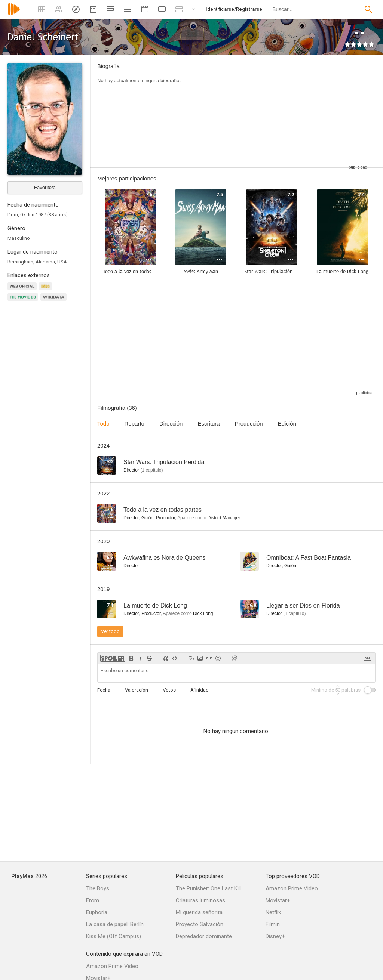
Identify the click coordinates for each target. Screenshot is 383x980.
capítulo (151, 470)
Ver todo (110, 631)
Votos (169, 690)
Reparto (134, 423)
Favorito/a (45, 187)
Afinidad (200, 690)
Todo (103, 423)
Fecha (104, 690)
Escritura (209, 423)
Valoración (137, 690)
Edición (287, 423)
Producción (249, 423)
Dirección (171, 423)
